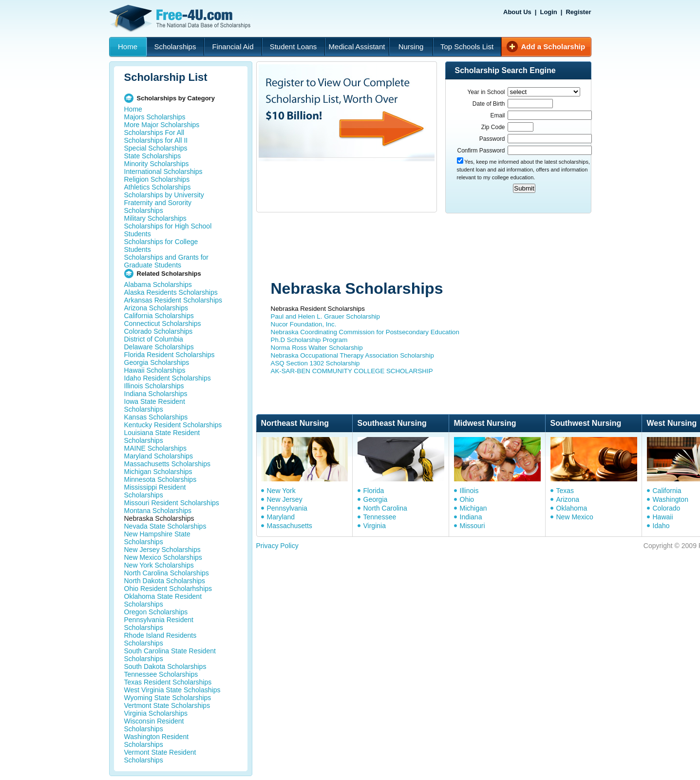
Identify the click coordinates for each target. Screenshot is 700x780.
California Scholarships (159, 316)
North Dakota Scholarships (165, 581)
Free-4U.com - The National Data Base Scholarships (181, 19)
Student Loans (293, 47)
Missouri (473, 526)
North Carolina (385, 508)
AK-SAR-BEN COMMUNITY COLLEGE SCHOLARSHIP (352, 371)
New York (281, 491)
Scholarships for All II (156, 140)
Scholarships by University (164, 195)
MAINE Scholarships (155, 448)
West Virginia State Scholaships (172, 690)
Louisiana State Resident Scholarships (162, 437)
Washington (671, 499)
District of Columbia (154, 339)
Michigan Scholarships (158, 472)
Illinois (469, 491)
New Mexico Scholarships (163, 557)
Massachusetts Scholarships (167, 464)
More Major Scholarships (162, 125)
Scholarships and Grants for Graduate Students (167, 261)
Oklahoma (572, 508)
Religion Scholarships (157, 179)
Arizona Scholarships (156, 308)
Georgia (376, 499)
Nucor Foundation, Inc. (304, 324)
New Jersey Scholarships (162, 550)
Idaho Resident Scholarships (168, 378)
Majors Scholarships (155, 117)
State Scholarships (153, 156)
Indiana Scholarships (156, 394)
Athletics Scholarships (158, 187)
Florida (374, 491)
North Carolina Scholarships (167, 573)
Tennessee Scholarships (161, 674)
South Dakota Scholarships (165, 666)
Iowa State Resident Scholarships (155, 405)
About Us (517, 12)
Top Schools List (467, 47)
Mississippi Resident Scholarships (155, 491)
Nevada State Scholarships (165, 526)
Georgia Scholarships (157, 362)
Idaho (661, 526)
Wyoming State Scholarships (168, 698)
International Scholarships (163, 171)
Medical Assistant (357, 47)
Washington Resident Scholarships (157, 741)
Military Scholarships (155, 218)
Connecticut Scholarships (163, 323)
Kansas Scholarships (156, 417)
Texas (565, 491)
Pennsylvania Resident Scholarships (159, 624)
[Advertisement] (441, 247)
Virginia (375, 526)
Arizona (568, 499)
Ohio (467, 499)
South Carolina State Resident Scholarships (170, 655)
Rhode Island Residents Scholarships (161, 639)
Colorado (667, 508)
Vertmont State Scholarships (167, 705)
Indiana (471, 517)
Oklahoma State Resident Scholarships (163, 600)
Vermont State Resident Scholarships (160, 756)
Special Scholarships (156, 148)
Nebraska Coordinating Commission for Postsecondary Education (365, 332)
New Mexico (575, 517)
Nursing (411, 47)
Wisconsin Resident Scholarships (154, 725)
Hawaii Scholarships (155, 370)
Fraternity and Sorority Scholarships (158, 207)
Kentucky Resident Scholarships (173, 425)
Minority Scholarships (157, 164)
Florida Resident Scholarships (170, 355)
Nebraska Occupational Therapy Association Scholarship (352, 355)
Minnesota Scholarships (161, 479)
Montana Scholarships (158, 511)
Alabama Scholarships (158, 285)
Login (548, 12)
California (667, 491)
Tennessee (380, 517)
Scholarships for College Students (161, 246)
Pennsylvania (287, 508)
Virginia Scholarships (156, 713)
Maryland (281, 517)
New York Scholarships (159, 565)
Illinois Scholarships (154, 386)
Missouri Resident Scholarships (172, 503)
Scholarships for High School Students (168, 230)
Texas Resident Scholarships (168, 682)
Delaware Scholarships (159, 347)
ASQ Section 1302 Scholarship (315, 363)
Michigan (473, 508)
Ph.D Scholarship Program (309, 340)
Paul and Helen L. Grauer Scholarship (326, 316)
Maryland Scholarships (159, 456)
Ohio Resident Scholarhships (168, 589)
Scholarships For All (154, 133)
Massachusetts (290, 526)
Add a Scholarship (553, 47)
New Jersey (285, 499)
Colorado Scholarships (159, 331)
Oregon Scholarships (156, 612)
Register (578, 12)
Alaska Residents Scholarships (171, 292)
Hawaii (663, 517)
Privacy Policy (277, 546)
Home (128, 47)
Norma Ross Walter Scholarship (317, 348)
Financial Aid (233, 47)
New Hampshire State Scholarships (157, 538)
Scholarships (175, 47)
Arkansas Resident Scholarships (173, 300)
